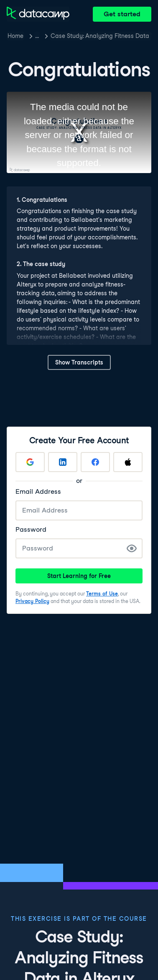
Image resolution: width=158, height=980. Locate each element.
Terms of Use (102, 594)
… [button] (37, 36)
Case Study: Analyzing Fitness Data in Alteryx (101, 36)
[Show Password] (132, 548)
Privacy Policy (32, 601)
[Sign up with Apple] (128, 462)
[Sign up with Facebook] (95, 462)
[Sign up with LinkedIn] (63, 462)
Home (15, 36)
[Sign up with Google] (30, 462)
